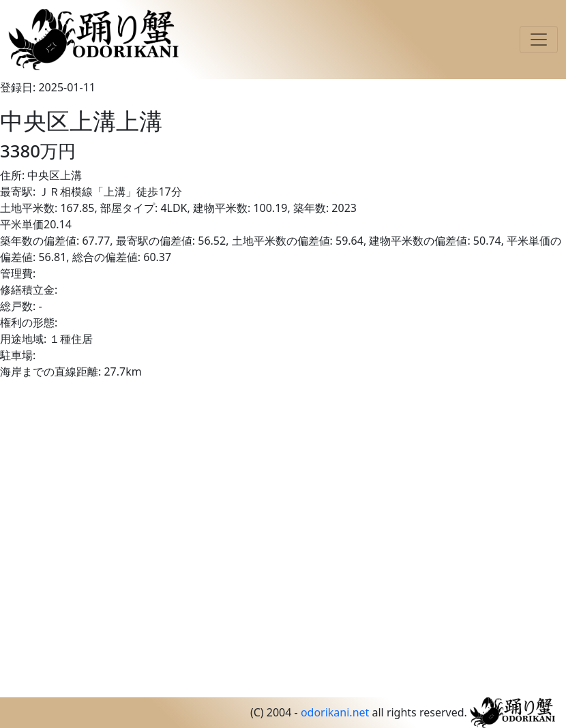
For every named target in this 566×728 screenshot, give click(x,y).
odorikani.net (335, 712)
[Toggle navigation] (539, 40)
